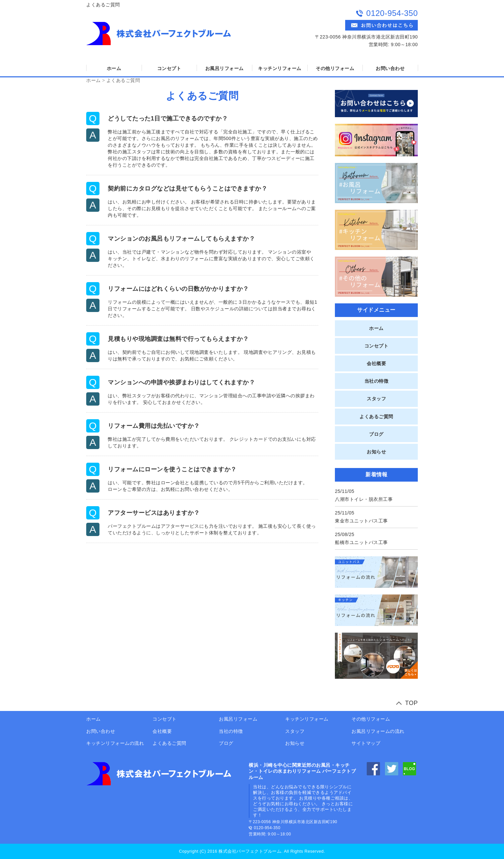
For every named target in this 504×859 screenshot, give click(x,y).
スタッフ (376, 399)
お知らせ (376, 452)
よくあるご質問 (123, 80)
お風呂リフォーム (224, 68)
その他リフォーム (335, 68)
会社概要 (376, 363)
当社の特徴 (377, 381)
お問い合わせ (390, 68)
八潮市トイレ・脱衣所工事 (364, 499)
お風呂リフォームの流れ (378, 731)
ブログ (376, 434)
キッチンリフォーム (280, 68)
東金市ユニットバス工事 (361, 521)
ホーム (114, 68)
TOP (411, 703)
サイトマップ (366, 743)
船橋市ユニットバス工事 (361, 542)
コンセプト (169, 68)
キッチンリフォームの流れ (115, 743)
